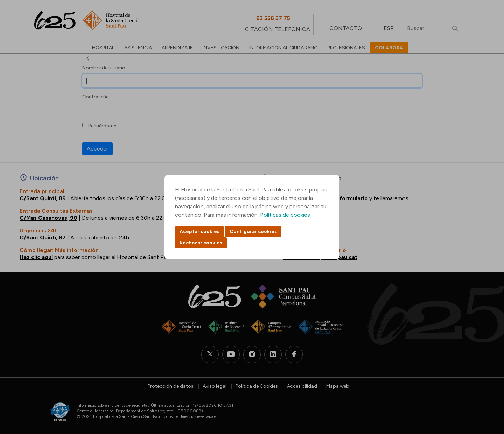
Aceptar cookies (199, 232)
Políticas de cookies (285, 215)
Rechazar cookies (201, 243)
